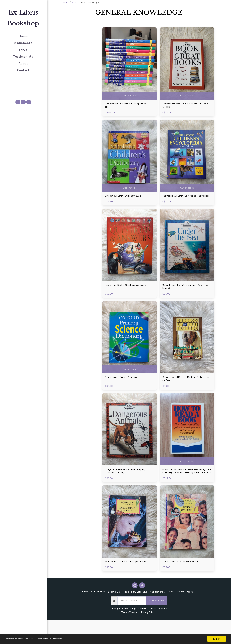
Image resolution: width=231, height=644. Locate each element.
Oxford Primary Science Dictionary (125, 394)
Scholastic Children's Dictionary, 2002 (127, 206)
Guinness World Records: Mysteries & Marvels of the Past (185, 396)
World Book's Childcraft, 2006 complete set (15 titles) (129, 114)
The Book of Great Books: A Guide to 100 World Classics (186, 114)
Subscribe (156, 625)
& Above (74, 60)
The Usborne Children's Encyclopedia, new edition (185, 208)
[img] (130, 72)
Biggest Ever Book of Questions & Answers (125, 302)
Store (74, 3)
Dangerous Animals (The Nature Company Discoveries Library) (124, 490)
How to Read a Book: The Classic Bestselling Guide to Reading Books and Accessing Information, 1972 (186, 490)
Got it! (217, 639)
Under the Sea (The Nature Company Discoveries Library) (184, 302)
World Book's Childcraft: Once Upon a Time (127, 584)
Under (74, 56)
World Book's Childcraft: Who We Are (185, 582)
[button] (23, 87)
